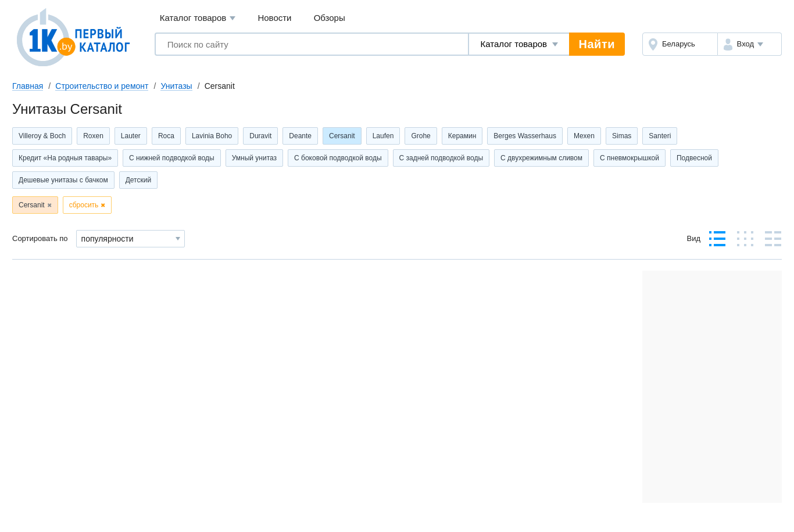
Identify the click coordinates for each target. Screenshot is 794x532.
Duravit (260, 136)
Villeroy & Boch (42, 136)
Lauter (131, 136)
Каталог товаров (198, 18)
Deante (300, 136)
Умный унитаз (254, 158)
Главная (28, 86)
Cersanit (342, 136)
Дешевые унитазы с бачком (63, 180)
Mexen (584, 136)
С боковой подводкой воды (338, 158)
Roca (166, 136)
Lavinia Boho (212, 136)
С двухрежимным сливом (541, 158)
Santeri (660, 136)
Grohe (421, 136)
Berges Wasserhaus (525, 136)
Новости (274, 18)
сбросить (84, 205)
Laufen (383, 136)
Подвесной (694, 158)
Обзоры (330, 18)
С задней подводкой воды (441, 158)
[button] (750, 44)
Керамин (462, 136)
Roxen (93, 136)
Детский (138, 180)
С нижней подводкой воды (172, 158)
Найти (597, 44)
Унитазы (176, 86)
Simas (622, 136)
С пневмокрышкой (630, 158)
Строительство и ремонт (102, 86)
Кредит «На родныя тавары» (65, 158)
